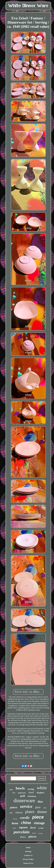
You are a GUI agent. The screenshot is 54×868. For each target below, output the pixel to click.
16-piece (40, 793)
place (11, 790)
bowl (34, 833)
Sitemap (28, 851)
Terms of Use (28, 863)
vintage (39, 823)
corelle (25, 818)
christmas (32, 796)
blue (40, 802)
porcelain (22, 832)
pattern (14, 807)
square (23, 827)
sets (45, 808)
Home (28, 847)
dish (11, 813)
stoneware (22, 793)
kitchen (41, 833)
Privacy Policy (28, 859)
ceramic (41, 828)
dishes (23, 837)
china (26, 823)
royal (31, 792)
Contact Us (28, 855)
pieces (32, 837)
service (26, 806)
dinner (42, 812)
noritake (15, 819)
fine (14, 793)
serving (31, 789)
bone (15, 823)
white (42, 788)
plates (30, 812)
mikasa (19, 812)
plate (38, 807)
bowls (20, 788)
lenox (14, 828)
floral (33, 828)
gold (23, 796)
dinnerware (24, 801)
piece (38, 817)
